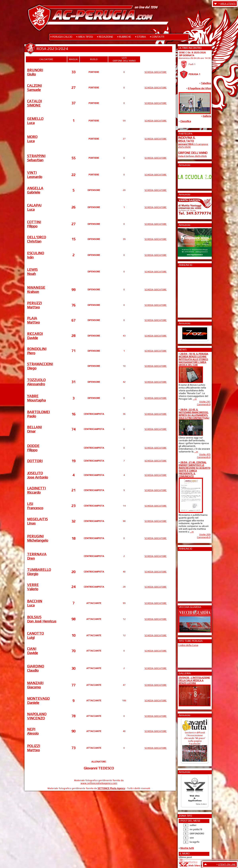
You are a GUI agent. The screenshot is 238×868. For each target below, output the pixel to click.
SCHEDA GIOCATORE (156, 72)
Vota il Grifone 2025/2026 (192, 156)
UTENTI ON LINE (227, 864)
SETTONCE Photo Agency (111, 788)
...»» (195, 399)
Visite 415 (205, 454)
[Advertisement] (190, 291)
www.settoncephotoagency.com (99, 783)
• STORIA (140, 37)
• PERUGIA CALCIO (61, 37)
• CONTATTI (157, 37)
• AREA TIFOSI (85, 37)
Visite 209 (205, 534)
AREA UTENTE (228, 4)
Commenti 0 (204, 404)
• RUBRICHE (124, 37)
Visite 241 (205, 402)
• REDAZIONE (105, 37)
